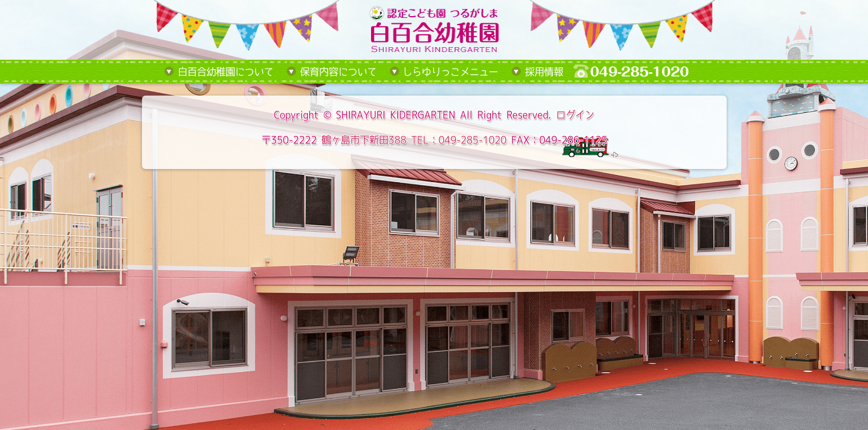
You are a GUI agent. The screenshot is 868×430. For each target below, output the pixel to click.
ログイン (575, 115)
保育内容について (338, 72)
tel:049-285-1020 (640, 72)
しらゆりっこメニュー (450, 72)
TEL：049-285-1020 (459, 140)
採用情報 (544, 72)
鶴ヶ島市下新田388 (364, 140)
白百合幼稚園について (226, 72)
